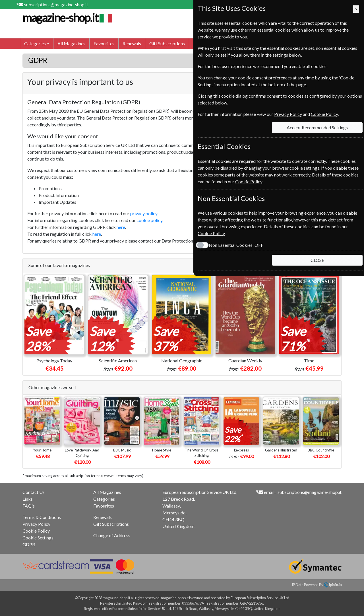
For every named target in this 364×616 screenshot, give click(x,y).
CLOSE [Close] (317, 260)
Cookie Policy (36, 531)
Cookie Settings (38, 538)
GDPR (29, 544)
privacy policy (144, 213)
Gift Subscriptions (167, 43)
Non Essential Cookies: (236, 245)
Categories (104, 499)
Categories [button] (35, 43)
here (121, 227)
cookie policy (149, 220)
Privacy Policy (36, 524)
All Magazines (71, 43)
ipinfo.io (333, 585)
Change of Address (112, 535)
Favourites (104, 43)
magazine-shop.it (67, 18)
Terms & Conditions (42, 517)
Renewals (132, 43)
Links (28, 499)
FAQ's (29, 506)
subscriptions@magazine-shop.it (56, 4)
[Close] (356, 9)
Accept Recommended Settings (317, 127)
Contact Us (34, 492)
